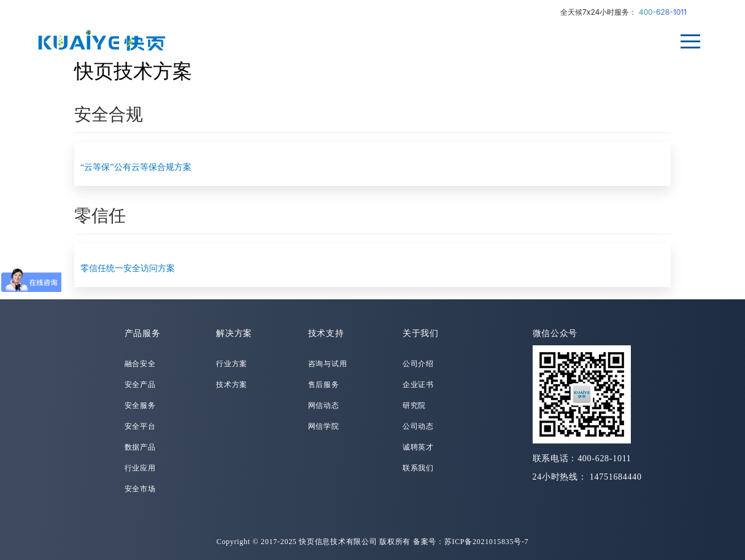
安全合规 (109, 114)
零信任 (100, 216)
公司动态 (418, 426)
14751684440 (616, 477)
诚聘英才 (418, 447)
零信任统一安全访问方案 (128, 268)
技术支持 (326, 333)
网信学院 (324, 426)
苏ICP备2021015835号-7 (487, 542)
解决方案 (234, 333)
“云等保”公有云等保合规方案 (136, 167)
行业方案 (232, 364)
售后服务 (324, 385)
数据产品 (140, 447)
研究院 (414, 405)
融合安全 (140, 364)
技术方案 (232, 385)
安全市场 (140, 489)
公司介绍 (418, 364)
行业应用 (140, 468)
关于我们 (421, 333)
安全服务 (140, 405)
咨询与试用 (328, 364)
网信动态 (324, 405)
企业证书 (418, 385)
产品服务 (143, 333)
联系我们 (418, 468)
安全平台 (140, 426)
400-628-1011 (663, 12)
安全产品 (140, 385)
